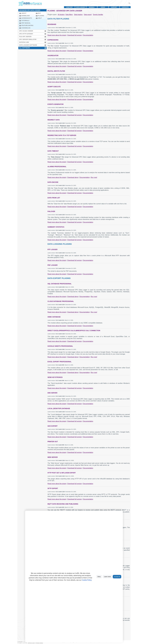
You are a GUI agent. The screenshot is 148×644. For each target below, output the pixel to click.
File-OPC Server (25, 37)
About (24, 13)
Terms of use (31, 643)
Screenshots (27, 18)
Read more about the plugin (57, 35)
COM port (69, 7)
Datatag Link (24, 42)
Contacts (125, 7)
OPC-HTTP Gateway (26, 34)
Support (114, 7)
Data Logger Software (28, 45)
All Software (24, 48)
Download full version (75, 35)
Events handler (98, 15)
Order (103, 7)
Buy (39, 13)
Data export (88, 15)
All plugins (61, 15)
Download (26, 16)
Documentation (88, 35)
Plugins (41, 16)
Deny (99, 577)
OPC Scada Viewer (26, 31)
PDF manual (26, 23)
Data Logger (81, 7)
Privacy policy (39, 643)
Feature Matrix (27, 25)
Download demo (73, 177)
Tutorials (25, 21)
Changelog (26, 28)
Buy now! (94, 177)
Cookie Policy (87, 580)
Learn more (107, 577)
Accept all (117, 577)
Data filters (69, 15)
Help (40, 18)
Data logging (78, 15)
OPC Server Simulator (28, 39)
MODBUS (92, 7)
